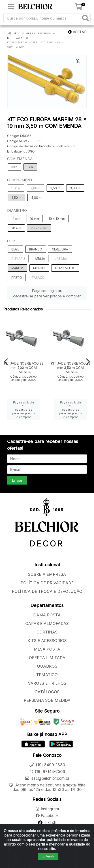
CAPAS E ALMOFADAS (47, 623)
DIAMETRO (17, 210)
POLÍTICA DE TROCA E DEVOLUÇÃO (47, 591)
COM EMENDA (20, 159)
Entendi (48, 856)
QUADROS (47, 666)
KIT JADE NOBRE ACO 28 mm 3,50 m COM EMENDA (71, 368)
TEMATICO (47, 675)
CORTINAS (47, 632)
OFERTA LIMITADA (47, 658)
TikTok (47, 822)
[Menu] (11, 7)
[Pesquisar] (85, 18)
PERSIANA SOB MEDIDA (47, 700)
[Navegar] (6, 362)
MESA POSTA (47, 649)
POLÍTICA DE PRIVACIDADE (47, 583)
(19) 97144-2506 (47, 772)
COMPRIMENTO (21, 180)
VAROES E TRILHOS (47, 683)
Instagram (47, 809)
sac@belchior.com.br (47, 778)
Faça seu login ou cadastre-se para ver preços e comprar (47, 293)
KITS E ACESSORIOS (47, 641)
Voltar (77, 32)
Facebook (47, 816)
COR (11, 241)
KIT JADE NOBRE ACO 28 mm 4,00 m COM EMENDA (24, 368)
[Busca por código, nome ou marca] (42, 18)
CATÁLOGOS (47, 692)
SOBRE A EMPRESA (47, 574)
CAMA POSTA (47, 615)
